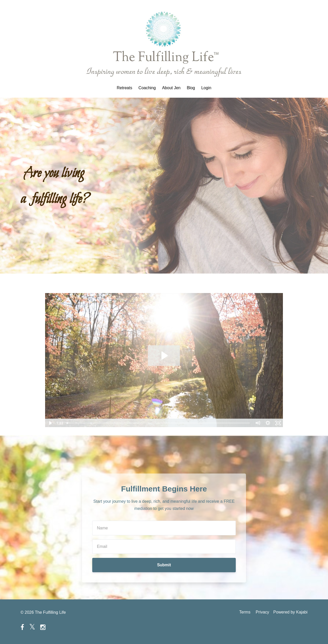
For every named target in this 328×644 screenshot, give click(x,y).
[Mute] (258, 423)
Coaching (147, 88)
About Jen (171, 88)
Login (206, 88)
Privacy (261, 612)
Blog (191, 88)
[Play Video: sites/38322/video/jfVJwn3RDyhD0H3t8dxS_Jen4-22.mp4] (164, 356)
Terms (243, 612)
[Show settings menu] (268, 423)
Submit (164, 565)
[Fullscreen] (278, 423)
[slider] (158, 423)
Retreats (124, 88)
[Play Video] (50, 423)
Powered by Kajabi (290, 612)
